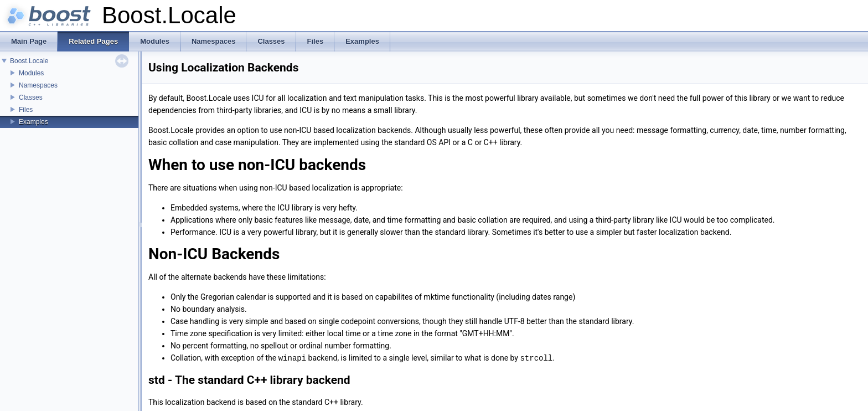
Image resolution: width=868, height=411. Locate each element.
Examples (33, 122)
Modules (31, 73)
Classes (31, 97)
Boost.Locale (29, 61)
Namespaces (38, 85)
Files (26, 110)
